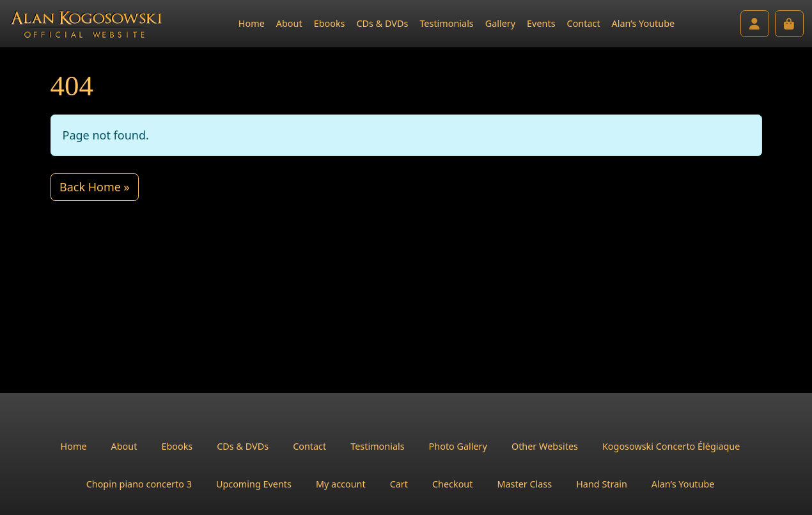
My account (341, 484)
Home (252, 23)
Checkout (453, 484)
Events (541, 23)
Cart (399, 484)
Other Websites (545, 446)
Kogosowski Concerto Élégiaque (671, 446)
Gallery (500, 23)
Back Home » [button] (95, 187)
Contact (584, 23)
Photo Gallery (458, 446)
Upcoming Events (254, 484)
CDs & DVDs (382, 23)
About (289, 23)
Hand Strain (602, 484)
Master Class (524, 484)
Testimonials (446, 23)
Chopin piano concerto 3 (139, 484)
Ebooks (330, 23)
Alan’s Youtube (644, 23)
